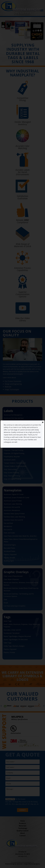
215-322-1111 (23, 13)
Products (22, 823)
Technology (23, 828)
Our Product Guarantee (13, 381)
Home (23, 821)
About (22, 833)
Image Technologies (12, 389)
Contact (22, 836)
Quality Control (22, 831)
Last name (10, 767)
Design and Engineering (13, 384)
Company (10, 773)
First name (10, 762)
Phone (9, 784)
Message (9, 789)
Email (8, 778)
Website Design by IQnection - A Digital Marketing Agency (23, 864)
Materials (8, 387)
